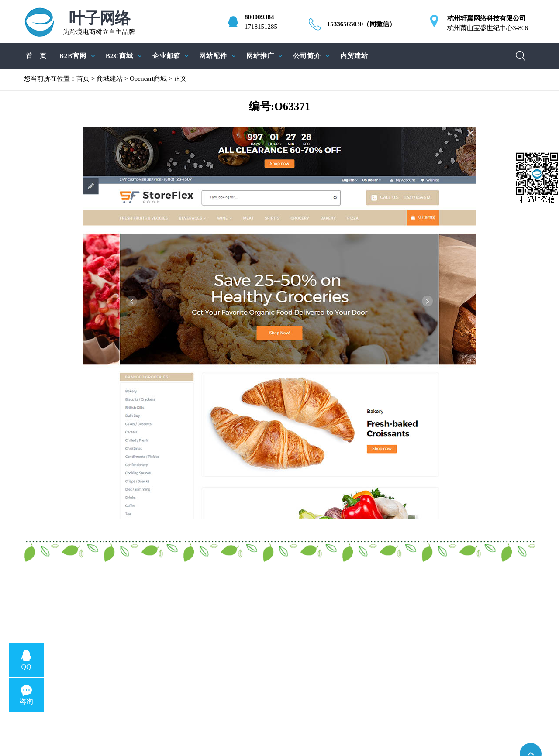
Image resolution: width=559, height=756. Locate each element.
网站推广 (260, 56)
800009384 (259, 17)
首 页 (36, 56)
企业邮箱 (166, 56)
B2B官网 (73, 56)
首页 (83, 79)
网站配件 (213, 56)
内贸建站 (354, 56)
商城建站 (110, 79)
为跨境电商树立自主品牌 (99, 23)
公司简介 (307, 56)
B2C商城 (119, 56)
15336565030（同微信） (362, 24)
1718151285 (261, 27)
